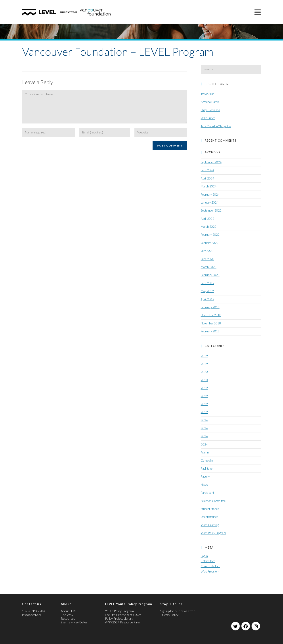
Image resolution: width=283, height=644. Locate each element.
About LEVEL (70, 611)
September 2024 (211, 162)
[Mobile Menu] (258, 12)
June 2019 (207, 283)
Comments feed (210, 566)
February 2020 (210, 275)
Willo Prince (208, 118)
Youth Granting (210, 525)
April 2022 (207, 219)
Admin (205, 452)
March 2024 (209, 186)
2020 (204, 372)
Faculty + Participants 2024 (123, 615)
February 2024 (210, 195)
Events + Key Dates (74, 622)
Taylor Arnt (207, 94)
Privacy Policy (169, 615)
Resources (68, 618)
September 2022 (211, 210)
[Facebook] (246, 626)
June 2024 (207, 170)
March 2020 (209, 267)
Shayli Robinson (210, 110)
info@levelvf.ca (32, 615)
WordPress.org (210, 571)
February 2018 (210, 331)
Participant (207, 493)
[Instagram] (256, 626)
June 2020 (207, 259)
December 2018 (211, 315)
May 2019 (207, 291)
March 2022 (209, 227)
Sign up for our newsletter (178, 611)
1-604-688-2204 (33, 611)
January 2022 (210, 243)
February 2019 (210, 307)
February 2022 (210, 235)
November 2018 (211, 323)
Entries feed (208, 561)
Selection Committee (213, 501)
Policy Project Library (119, 618)
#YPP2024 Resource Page (122, 622)
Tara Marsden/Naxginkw (216, 126)
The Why (67, 615)
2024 (204, 420)
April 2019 (207, 299)
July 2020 (207, 251)
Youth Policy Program (213, 533)
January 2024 (210, 202)
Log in (204, 556)
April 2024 (207, 178)
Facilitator (207, 469)
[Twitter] (235, 626)
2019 (204, 356)
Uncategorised (209, 517)
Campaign (207, 461)
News (204, 485)
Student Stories (210, 509)
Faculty (205, 476)
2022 (204, 388)
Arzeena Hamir (210, 102)
